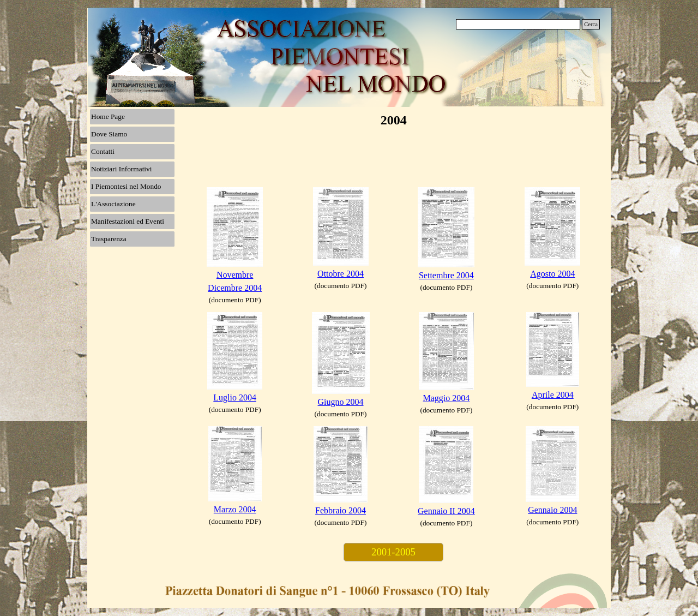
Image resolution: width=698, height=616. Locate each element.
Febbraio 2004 (341, 510)
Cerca (591, 24)
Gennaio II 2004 (446, 511)
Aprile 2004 (553, 395)
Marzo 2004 (235, 509)
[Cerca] (518, 24)
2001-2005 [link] (393, 552)
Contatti (103, 151)
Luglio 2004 (235, 397)
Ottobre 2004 (341, 274)
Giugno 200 (339, 402)
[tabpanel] (235, 246)
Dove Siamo (109, 134)
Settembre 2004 (446, 275)
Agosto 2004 (552, 274)
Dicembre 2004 (235, 288)
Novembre (235, 275)
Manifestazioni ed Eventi (128, 221)
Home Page (108, 116)
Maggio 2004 (447, 398)
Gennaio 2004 (552, 510)
